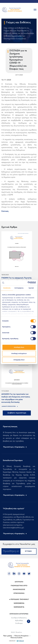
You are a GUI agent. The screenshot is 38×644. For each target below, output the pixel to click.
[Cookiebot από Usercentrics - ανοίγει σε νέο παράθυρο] (28, 283)
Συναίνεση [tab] (7, 288)
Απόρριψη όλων (19, 360)
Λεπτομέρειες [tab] (19, 288)
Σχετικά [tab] (31, 288)
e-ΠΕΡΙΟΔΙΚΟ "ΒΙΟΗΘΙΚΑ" (19, 600)
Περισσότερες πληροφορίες (14, 447)
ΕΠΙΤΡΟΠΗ (19, 582)
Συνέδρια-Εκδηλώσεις (19, 618)
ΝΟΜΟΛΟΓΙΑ (19, 607)
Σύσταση (5, 211)
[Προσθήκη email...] (11, 551)
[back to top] (29, 622)
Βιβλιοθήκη (19, 621)
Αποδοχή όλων (19, 347)
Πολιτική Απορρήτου (21, 636)
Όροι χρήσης (8, 636)
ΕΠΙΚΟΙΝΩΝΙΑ (19, 593)
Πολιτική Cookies (16, 638)
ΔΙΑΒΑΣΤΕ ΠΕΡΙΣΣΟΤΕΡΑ (9, 406)
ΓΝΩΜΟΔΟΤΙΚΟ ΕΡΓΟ (19, 586)
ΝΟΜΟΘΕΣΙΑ (19, 603)
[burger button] (35, 10)
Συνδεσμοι (19, 623)
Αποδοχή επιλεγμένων (19, 353)
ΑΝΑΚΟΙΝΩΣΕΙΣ (19, 590)
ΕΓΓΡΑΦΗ (28, 551)
